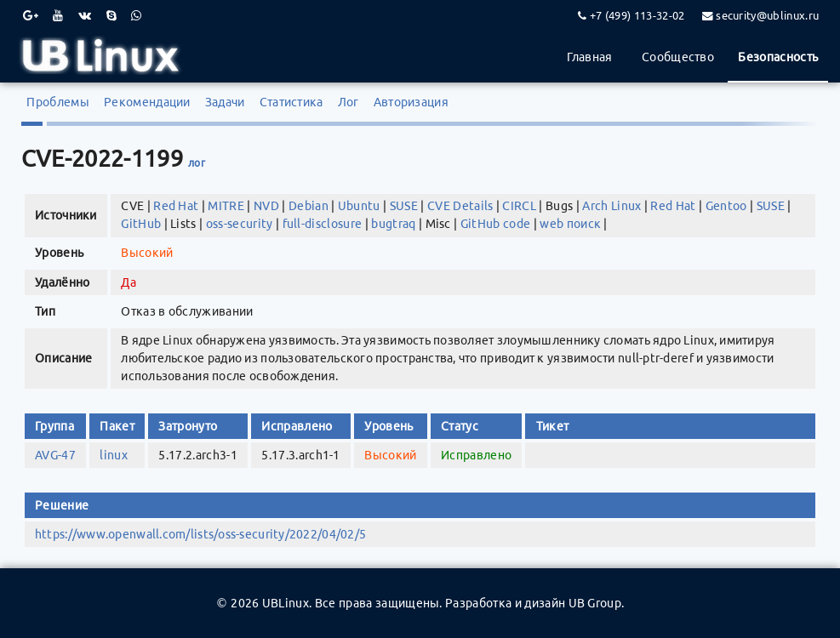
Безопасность (778, 57)
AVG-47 (55, 455)
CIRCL (519, 206)
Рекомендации (147, 102)
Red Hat (176, 206)
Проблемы (58, 102)
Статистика (291, 102)
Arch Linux (611, 206)
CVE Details (460, 206)
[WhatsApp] (136, 15)
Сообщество (678, 57)
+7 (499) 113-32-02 (637, 15)
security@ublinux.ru (767, 15)
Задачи (225, 102)
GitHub (141, 224)
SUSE (404, 206)
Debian (309, 206)
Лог (349, 102)
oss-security (240, 224)
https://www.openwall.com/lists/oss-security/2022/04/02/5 (200, 534)
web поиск (570, 224)
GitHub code (496, 224)
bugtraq (393, 224)
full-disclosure (323, 224)
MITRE (226, 206)
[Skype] (111, 15)
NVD (266, 206)
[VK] (85, 15)
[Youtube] (58, 15)
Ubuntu (359, 206)
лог (197, 163)
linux (114, 455)
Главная (589, 57)
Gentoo (726, 206)
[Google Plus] (31, 15)
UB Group (595, 603)
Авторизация (411, 102)
